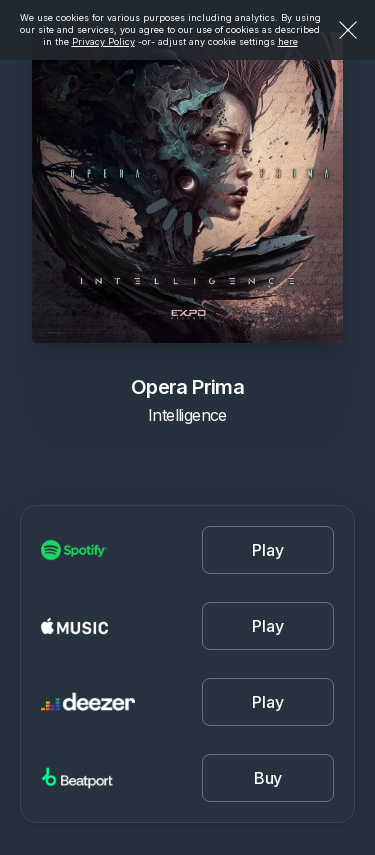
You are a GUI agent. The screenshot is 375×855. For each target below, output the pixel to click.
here (288, 41)
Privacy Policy (103, 41)
